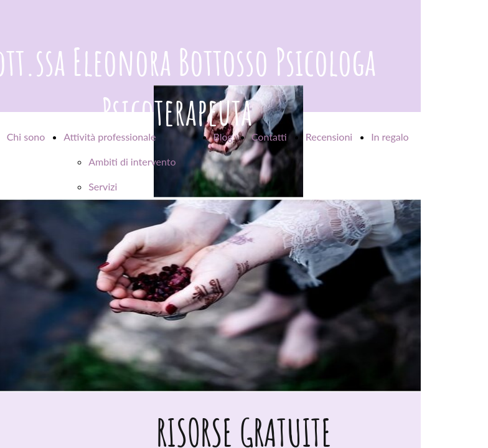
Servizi (103, 186)
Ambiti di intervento (132, 161)
